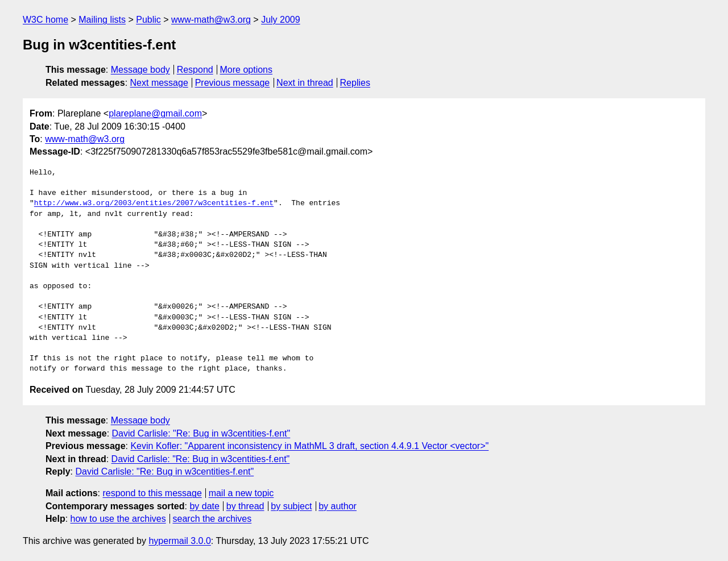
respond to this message (152, 493)
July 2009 (281, 20)
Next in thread (305, 83)
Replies (355, 83)
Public (148, 20)
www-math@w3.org (211, 20)
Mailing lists (102, 20)
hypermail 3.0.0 (179, 541)
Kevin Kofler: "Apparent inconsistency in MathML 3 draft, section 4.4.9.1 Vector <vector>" (309, 446)
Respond (195, 70)
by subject (291, 506)
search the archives (212, 519)
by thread (245, 506)
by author (338, 506)
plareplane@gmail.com (155, 113)
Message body (140, 70)
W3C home (45, 20)
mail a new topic (241, 493)
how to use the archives (118, 519)
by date (204, 506)
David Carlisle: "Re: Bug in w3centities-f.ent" (201, 433)
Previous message (233, 83)
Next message (159, 83)
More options (247, 70)
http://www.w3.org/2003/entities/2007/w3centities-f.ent (154, 203)
